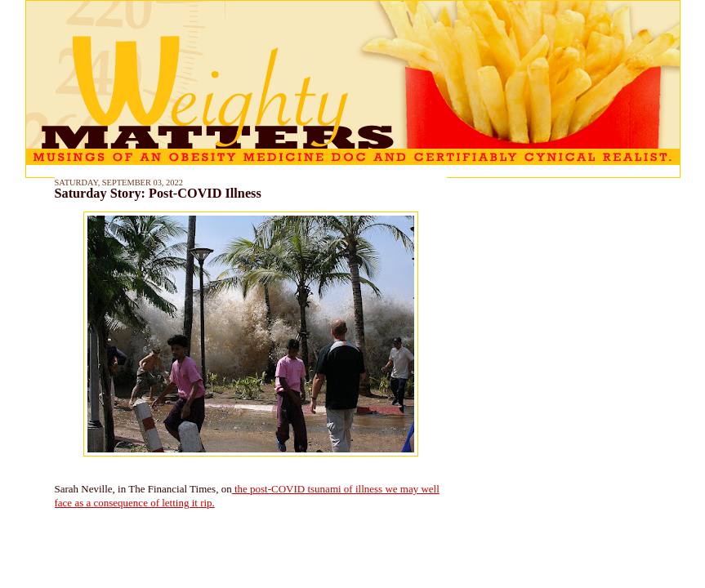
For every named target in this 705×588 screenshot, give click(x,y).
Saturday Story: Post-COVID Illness (158, 194)
